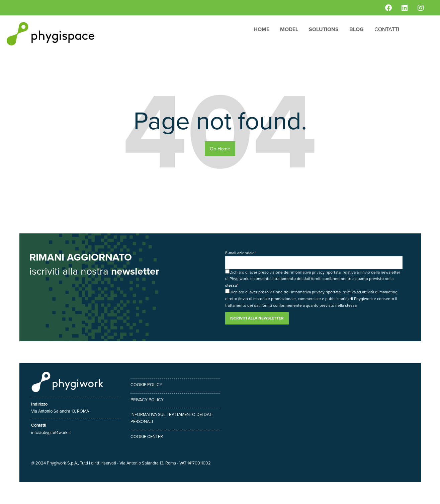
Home (261, 29)
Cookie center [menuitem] (147, 437)
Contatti (387, 29)
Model (289, 29)
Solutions (324, 29)
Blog (357, 29)
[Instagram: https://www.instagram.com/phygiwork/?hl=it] (421, 8)
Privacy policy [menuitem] (147, 400)
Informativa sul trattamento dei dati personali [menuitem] (172, 418)
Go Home (220, 149)
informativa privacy (308, 272)
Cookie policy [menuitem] (146, 385)
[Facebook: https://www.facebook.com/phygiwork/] (388, 8)
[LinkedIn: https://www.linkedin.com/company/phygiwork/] (405, 8)
